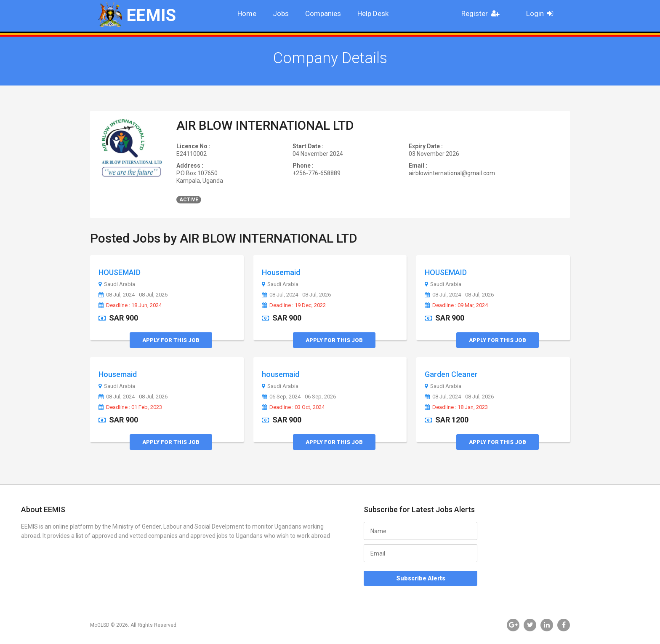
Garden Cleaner (451, 374)
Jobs (281, 13)
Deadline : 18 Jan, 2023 (456, 407)
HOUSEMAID (120, 272)
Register (483, 13)
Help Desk (373, 13)
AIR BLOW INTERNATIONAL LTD (265, 125)
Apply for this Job (171, 340)
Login (542, 13)
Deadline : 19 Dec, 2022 (294, 305)
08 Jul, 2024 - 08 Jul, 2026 (133, 295)
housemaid (281, 374)
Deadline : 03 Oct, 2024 (293, 407)
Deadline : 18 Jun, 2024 (130, 305)
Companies (323, 13)
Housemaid (281, 272)
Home (247, 13)
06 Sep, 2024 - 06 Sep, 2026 (299, 397)
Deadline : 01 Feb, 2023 (130, 407)
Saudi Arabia (117, 284)
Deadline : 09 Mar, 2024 (456, 305)
